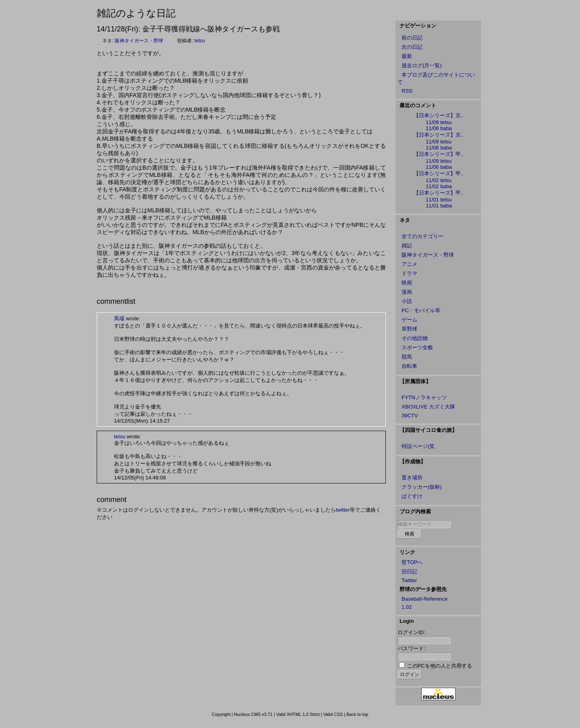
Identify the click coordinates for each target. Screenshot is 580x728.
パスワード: (411, 648)
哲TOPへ (412, 562)
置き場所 (412, 478)
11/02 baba (439, 186)
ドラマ (409, 273)
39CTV (410, 416)
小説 (407, 301)
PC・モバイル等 (421, 310)
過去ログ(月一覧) (422, 65)
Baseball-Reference (425, 599)
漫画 (407, 292)
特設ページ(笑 (418, 446)
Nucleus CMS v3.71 (253, 714)
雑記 (407, 246)
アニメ (409, 264)
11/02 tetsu (439, 180)
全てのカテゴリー (423, 236)
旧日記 (409, 571)
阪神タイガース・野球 (139, 41)
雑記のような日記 (136, 13)
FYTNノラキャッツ (424, 397)
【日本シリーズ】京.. (439, 115)
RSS (407, 91)
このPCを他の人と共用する (440, 666)
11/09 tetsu (439, 122)
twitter (343, 510)
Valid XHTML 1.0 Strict (298, 714)
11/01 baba (439, 206)
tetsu (200, 41)
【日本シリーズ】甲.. (439, 154)
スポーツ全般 (417, 347)
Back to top (357, 714)
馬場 (119, 318)
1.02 (407, 607)
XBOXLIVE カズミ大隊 (428, 407)
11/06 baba (439, 128)
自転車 (409, 366)
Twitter (409, 580)
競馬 (407, 357)
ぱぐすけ (412, 496)
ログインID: (411, 632)
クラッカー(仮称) (422, 487)
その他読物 (415, 338)
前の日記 (412, 38)
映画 (407, 283)
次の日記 (412, 47)
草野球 (409, 329)
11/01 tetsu (439, 200)
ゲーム (409, 320)
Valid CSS (333, 714)
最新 (407, 56)
